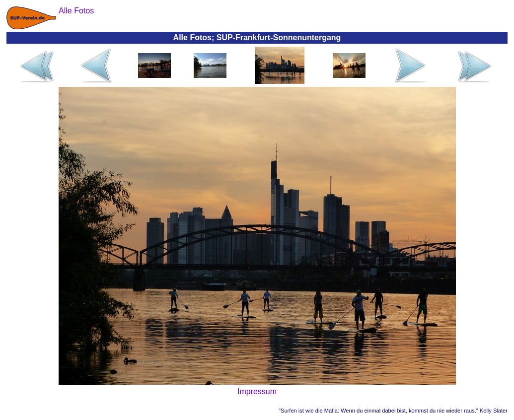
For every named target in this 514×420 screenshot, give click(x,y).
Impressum (257, 391)
